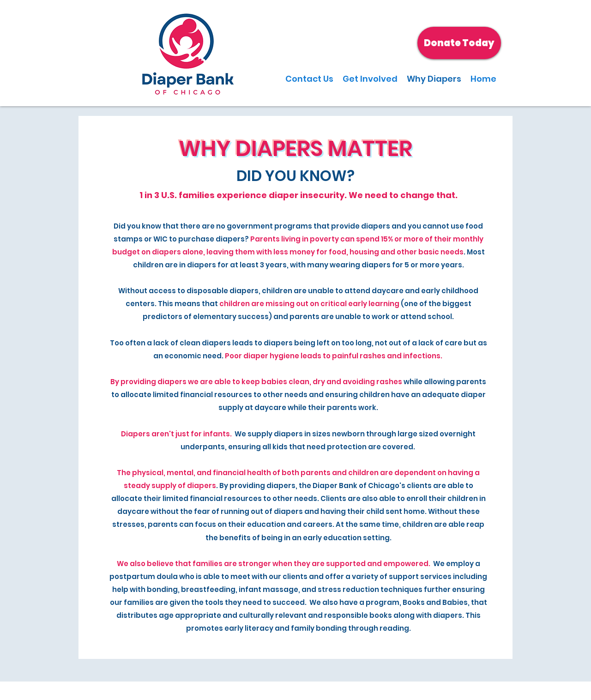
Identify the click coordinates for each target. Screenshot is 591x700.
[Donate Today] (459, 43)
